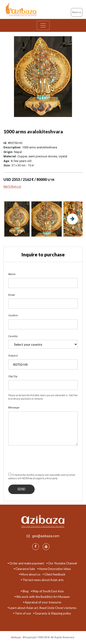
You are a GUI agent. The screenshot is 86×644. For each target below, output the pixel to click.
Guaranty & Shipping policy (53, 613)
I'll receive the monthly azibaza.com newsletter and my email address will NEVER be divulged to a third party (42, 476)
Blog (25, 591)
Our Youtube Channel (62, 563)
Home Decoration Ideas (55, 569)
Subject (13, 356)
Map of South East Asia (48, 591)
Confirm (13, 316)
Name (12, 274)
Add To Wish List (12, 187)
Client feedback (55, 574)
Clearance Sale (25, 569)
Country (13, 336)
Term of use (23, 613)
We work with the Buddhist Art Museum (43, 597)
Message (14, 408)
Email (12, 295)
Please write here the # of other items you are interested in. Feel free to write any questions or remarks (43, 397)
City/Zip (13, 376)
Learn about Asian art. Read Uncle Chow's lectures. (43, 608)
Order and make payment (27, 563)
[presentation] (43, 458)
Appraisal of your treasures (43, 602)
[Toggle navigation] (43, 25)
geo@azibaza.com (46, 536)
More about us (31, 574)
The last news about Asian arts (43, 580)
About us (77, 12)
